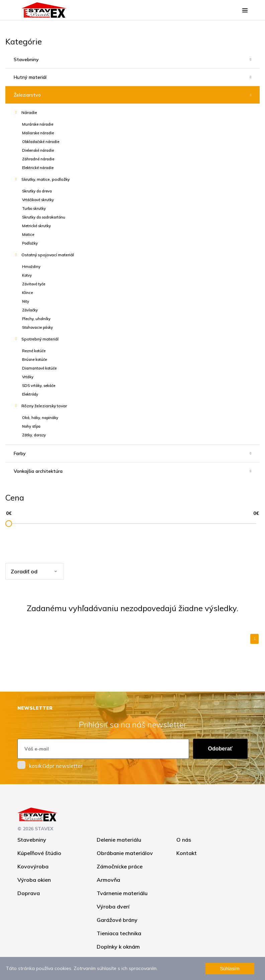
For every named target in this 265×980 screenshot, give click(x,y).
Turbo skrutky (34, 208)
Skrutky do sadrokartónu (44, 217)
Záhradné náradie (38, 159)
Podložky (30, 243)
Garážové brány (117, 920)
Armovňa (108, 880)
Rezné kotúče (34, 351)
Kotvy (27, 275)
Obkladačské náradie (41, 142)
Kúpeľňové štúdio (39, 853)
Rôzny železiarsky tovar (44, 406)
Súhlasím (230, 969)
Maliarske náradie (38, 133)
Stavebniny (26, 59)
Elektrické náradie (38, 168)
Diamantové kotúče (39, 368)
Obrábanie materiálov (125, 853)
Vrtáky (28, 377)
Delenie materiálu (119, 840)
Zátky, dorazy (34, 435)
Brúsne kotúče (34, 360)
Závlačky (30, 310)
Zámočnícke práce (120, 866)
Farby (20, 453)
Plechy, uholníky (36, 319)
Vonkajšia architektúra (38, 471)
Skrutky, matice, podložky (46, 179)
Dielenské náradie (38, 150)
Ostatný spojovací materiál (48, 255)
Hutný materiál (30, 77)
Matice (28, 235)
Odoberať (220, 749)
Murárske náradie (38, 124)
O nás (184, 840)
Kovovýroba (33, 866)
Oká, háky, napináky (40, 418)
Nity (26, 301)
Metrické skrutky (36, 226)
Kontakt (187, 853)
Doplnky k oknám (118, 947)
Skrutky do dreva (37, 191)
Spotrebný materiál (40, 339)
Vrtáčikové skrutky (38, 200)
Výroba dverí (113, 906)
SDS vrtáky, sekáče (39, 386)
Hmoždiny (31, 267)
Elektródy (30, 394)
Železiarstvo (27, 95)
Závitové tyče (34, 284)
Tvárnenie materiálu (122, 893)
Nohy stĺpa (31, 426)
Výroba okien (34, 880)
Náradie (29, 112)
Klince (27, 293)
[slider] (9, 524)
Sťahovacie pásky (37, 327)
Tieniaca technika (119, 933)
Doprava (29, 893)
